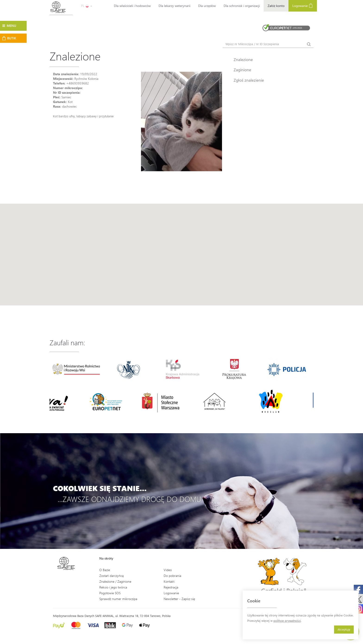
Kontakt (169, 581)
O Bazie (105, 570)
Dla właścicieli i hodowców (132, 6)
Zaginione (242, 70)
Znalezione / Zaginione (115, 581)
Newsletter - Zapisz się (179, 599)
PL (87, 6)
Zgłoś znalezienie (249, 80)
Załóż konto (276, 6)
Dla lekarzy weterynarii (174, 6)
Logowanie (303, 5)
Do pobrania (172, 576)
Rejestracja (171, 587)
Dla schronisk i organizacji (242, 6)
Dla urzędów (207, 6)
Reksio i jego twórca (113, 587)
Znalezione (243, 59)
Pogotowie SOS (110, 593)
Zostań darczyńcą (111, 576)
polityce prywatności (287, 621)
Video (168, 570)
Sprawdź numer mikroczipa (118, 599)
